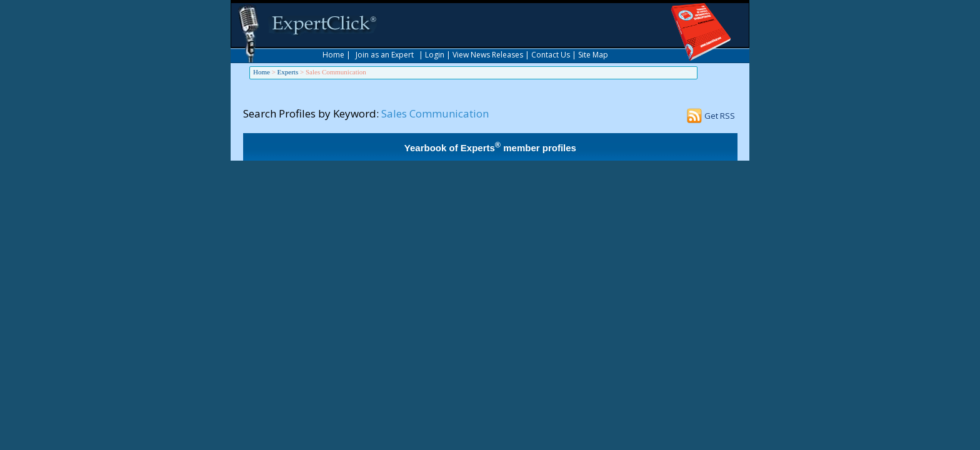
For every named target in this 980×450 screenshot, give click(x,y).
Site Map (593, 55)
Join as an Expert (385, 55)
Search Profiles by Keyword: (311, 113)
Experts (288, 72)
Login (435, 55)
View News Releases (488, 55)
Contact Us (551, 55)
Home (333, 55)
